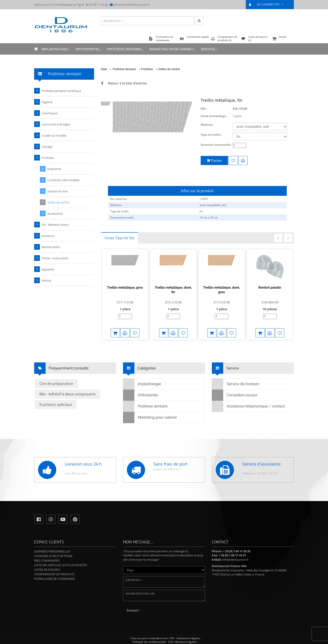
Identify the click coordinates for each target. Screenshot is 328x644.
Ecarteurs (48, 236)
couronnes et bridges (56, 124)
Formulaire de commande (54, 574)
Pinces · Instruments (55, 258)
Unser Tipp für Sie (119, 238)
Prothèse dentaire (125, 49)
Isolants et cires (58, 191)
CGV (171, 637)
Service (209, 49)
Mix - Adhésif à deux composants (68, 389)
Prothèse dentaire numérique (61, 91)
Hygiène (47, 102)
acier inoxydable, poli (213, 205)
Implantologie (56, 49)
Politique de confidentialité (149, 637)
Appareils (48, 269)
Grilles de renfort (169, 69)
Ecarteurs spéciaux (56, 400)
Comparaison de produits (54, 570)
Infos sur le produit (197, 191)
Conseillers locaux (235, 391)
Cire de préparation (56, 379)
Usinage (47, 147)
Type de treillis (211, 135)
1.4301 (204, 199)
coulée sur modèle (54, 135)
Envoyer (133, 606)
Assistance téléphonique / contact (248, 402)
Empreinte (54, 169)
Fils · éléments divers (55, 225)
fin (201, 211)
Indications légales (188, 634)
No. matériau (119, 199)
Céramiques (50, 113)
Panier (282, 39)
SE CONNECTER (268, 4)
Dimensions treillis (122, 218)
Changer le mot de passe (53, 551)
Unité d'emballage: (214, 116)
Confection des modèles (63, 180)
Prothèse (147, 69)
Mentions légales (186, 637)
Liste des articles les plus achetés (61, 560)
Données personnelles (52, 547)
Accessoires (55, 214)
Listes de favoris (47, 565)
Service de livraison (236, 379)
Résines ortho (51, 247)
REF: (204, 109)
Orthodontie (88, 49)
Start (104, 69)
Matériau (207, 125)
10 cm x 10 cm (209, 218)
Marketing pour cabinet (172, 49)
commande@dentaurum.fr (132, 5)
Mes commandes (47, 556)
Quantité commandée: (216, 145)
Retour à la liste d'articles (127, 83)
